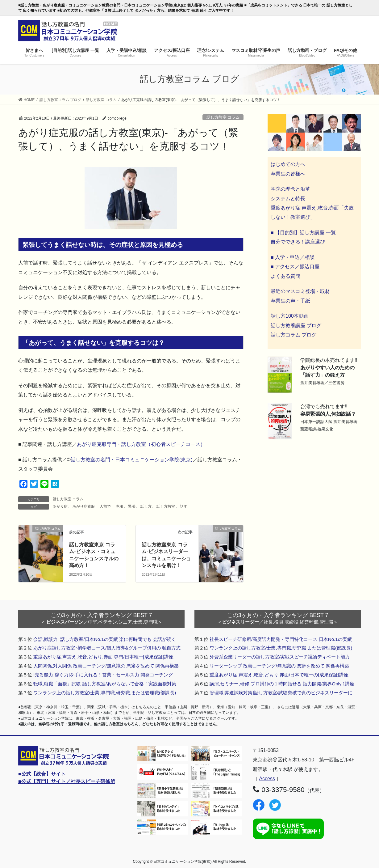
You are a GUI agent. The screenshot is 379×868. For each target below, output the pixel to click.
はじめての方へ (288, 164)
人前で (105, 506)
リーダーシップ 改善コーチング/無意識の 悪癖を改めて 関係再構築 (279, 666)
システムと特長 (288, 199)
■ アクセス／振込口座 (295, 267)
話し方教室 (166, 506)
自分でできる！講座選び (298, 242)
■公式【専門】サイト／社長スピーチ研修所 (67, 781)
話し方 (146, 506)
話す (184, 506)
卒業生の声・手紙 (290, 301)
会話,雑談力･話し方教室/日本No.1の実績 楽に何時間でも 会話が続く (105, 639)
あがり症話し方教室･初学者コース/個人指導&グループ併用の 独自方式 (107, 648)
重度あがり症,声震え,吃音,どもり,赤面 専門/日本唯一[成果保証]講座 (103, 657)
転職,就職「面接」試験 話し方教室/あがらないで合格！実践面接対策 (105, 684)
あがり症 (60, 506)
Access (267, 779)
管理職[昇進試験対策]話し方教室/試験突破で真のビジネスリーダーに (281, 693)
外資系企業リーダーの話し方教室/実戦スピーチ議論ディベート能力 (280, 657)
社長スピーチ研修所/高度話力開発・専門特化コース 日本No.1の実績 (281, 639)
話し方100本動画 (290, 316)
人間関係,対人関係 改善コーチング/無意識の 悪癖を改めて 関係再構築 (106, 666)
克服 (119, 506)
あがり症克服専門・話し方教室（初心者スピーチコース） (141, 444)
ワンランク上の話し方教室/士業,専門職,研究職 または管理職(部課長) (281, 648)
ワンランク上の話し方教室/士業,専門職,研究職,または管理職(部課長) (105, 693)
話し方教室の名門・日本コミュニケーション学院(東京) (132, 460)
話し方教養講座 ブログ (296, 326)
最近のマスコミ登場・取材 (300, 291)
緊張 (132, 506)
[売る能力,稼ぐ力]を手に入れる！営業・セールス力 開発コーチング (103, 675)
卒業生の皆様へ (288, 174)
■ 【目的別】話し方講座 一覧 (303, 233)
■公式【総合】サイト (42, 774)
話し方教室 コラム (223, 117)
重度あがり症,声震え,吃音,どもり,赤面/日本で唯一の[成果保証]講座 (279, 675)
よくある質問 (285, 276)
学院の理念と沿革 (290, 189)
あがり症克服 (84, 506)
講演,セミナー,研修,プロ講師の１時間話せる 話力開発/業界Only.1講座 (282, 684)
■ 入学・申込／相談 (293, 257)
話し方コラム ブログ (294, 335)
